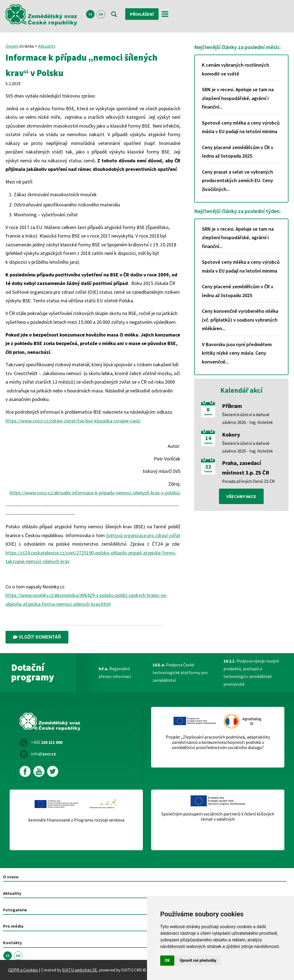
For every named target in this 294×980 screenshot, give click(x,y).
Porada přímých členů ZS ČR (248, 481)
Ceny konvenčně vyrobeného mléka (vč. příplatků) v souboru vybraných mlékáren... (240, 320)
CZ (90, 14)
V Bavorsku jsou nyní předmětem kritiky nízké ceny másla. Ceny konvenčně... (237, 353)
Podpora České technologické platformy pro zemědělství (180, 672)
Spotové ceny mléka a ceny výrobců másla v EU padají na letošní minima (241, 127)
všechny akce (241, 496)
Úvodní (12, 46)
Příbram (232, 406)
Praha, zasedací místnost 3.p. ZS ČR (246, 468)
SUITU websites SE (80, 970)
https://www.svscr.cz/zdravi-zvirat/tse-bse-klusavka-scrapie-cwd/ (73, 421)
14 (208, 438)
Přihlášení (142, 14)
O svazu (11, 877)
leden (208, 414)
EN (101, 14)
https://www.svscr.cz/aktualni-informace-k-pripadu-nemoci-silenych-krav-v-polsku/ (95, 493)
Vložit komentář (37, 637)
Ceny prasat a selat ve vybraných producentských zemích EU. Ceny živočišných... (237, 181)
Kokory (231, 434)
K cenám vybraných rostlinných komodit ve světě (236, 69)
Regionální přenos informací (115, 672)
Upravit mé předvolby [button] (198, 960)
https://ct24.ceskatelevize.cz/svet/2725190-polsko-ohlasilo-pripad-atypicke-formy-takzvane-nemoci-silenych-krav (91, 557)
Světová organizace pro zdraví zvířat (143, 535)
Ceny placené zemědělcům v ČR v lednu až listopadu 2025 (238, 152)
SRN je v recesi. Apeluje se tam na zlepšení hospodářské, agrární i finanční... (238, 98)
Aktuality (47, 46)
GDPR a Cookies (23, 970)
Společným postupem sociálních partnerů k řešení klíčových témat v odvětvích (218, 817)
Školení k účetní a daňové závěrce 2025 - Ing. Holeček (247, 418)
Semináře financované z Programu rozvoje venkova (76, 820)
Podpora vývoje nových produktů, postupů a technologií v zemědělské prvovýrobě (251, 672)
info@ (43, 754)
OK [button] (167, 960)
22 (208, 467)
